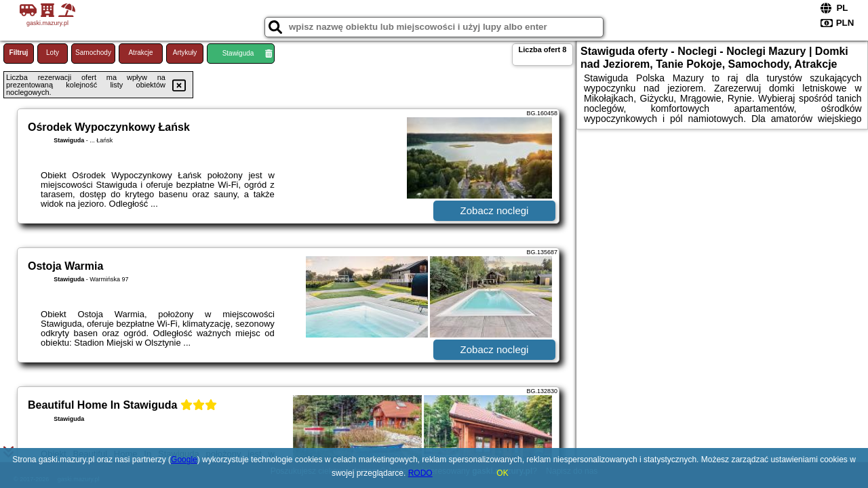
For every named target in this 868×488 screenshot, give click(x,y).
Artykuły (185, 53)
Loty (53, 53)
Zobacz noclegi (495, 210)
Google (184, 460)
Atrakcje (140, 53)
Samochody (93, 53)
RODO (420, 473)
